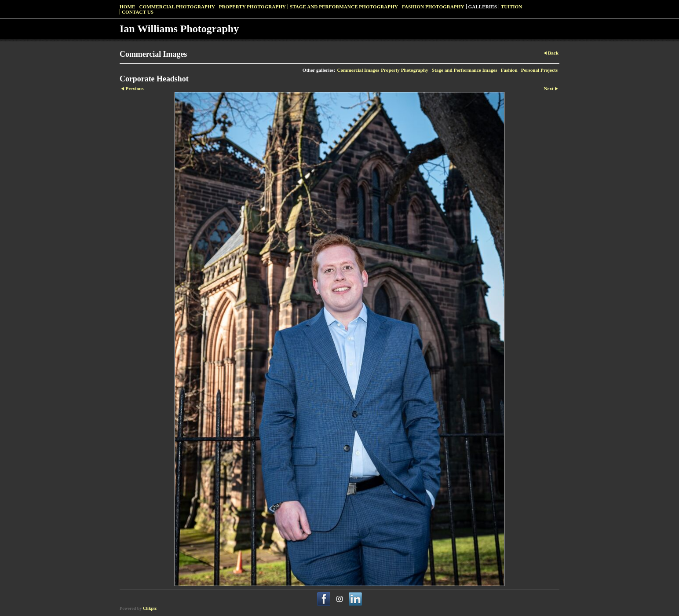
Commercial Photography (177, 7)
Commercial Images (358, 70)
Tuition (512, 7)
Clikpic (150, 608)
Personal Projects (539, 70)
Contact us (138, 12)
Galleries (483, 7)
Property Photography (252, 7)
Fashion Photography (433, 7)
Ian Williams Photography (179, 29)
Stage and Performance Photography (344, 7)
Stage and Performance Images (465, 70)
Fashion (509, 70)
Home (127, 7)
